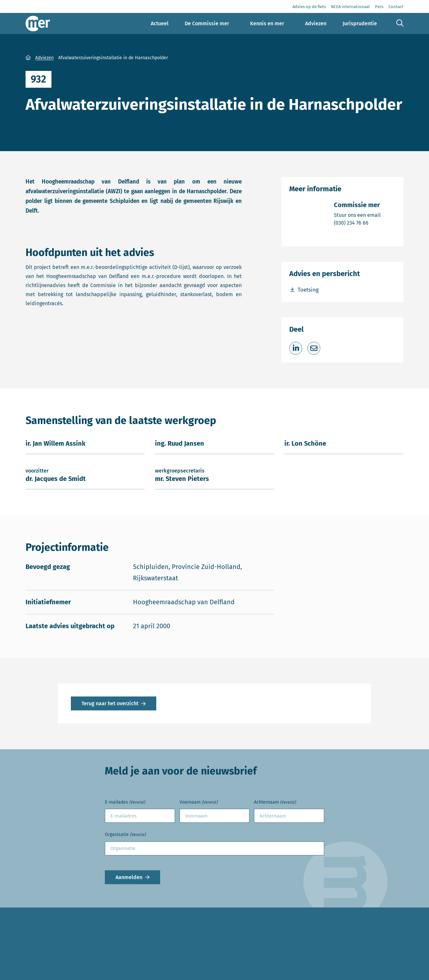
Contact (35, 968)
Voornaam (198, 802)
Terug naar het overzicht (110, 703)
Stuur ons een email (357, 215)
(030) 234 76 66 (357, 223)
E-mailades (125, 802)
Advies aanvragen (47, 956)
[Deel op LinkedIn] (296, 348)
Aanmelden (129, 877)
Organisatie (125, 835)
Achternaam (275, 802)
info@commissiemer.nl (189, 966)
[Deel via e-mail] (314, 348)
